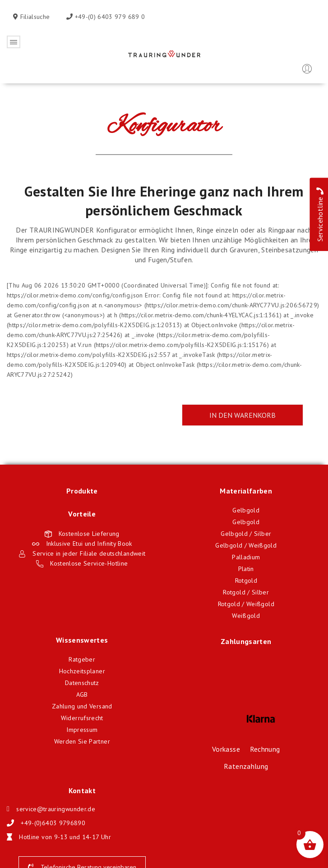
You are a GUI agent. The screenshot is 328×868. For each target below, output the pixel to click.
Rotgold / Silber (246, 592)
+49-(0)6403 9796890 (53, 823)
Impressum (82, 730)
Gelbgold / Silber (246, 534)
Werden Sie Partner (82, 741)
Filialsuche (34, 17)
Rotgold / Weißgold (246, 604)
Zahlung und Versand (82, 706)
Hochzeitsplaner (82, 671)
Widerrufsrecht (82, 718)
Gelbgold (246, 510)
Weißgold (246, 616)
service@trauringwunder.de (56, 809)
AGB (82, 694)
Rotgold (246, 580)
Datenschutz (82, 683)
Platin (246, 569)
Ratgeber (82, 659)
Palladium (246, 557)
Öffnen (14, 42)
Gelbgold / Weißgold (246, 545)
